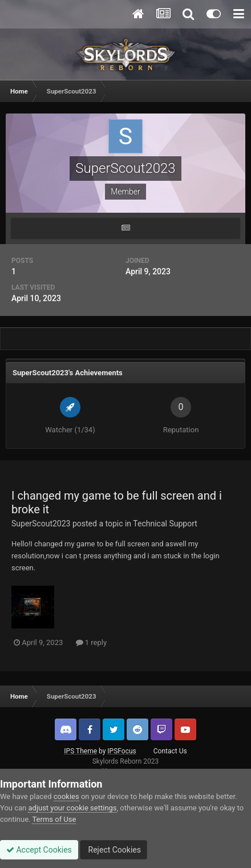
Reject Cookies (114, 850)
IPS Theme (80, 751)
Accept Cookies (39, 850)
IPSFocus (122, 751)
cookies (66, 796)
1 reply (92, 642)
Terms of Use (54, 819)
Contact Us (170, 751)
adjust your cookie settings (72, 808)
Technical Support (165, 524)
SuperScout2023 (41, 524)
